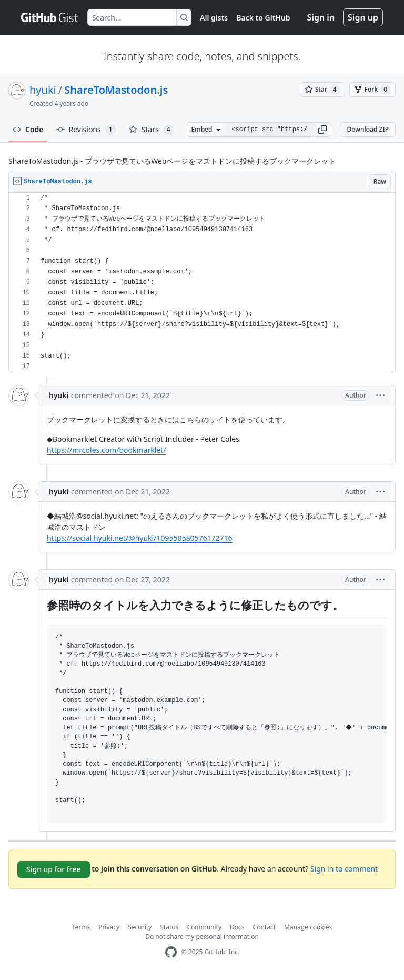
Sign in (321, 17)
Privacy (109, 927)
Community (204, 927)
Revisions (86, 130)
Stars (151, 130)
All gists (214, 18)
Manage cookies (308, 927)
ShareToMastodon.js (116, 90)
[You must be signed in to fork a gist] (372, 90)
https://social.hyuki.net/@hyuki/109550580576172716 (140, 538)
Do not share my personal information (202, 937)
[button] (322, 130)
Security (140, 927)
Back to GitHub (263, 18)
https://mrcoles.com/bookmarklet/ (106, 450)
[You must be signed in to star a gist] (322, 90)
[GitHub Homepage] (171, 952)
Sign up (363, 17)
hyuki (43, 90)
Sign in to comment (344, 868)
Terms (81, 927)
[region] (202, 283)
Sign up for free (54, 869)
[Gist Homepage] (50, 17)
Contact (264, 927)
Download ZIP (368, 129)
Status (169, 927)
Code (28, 129)
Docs (237, 927)
